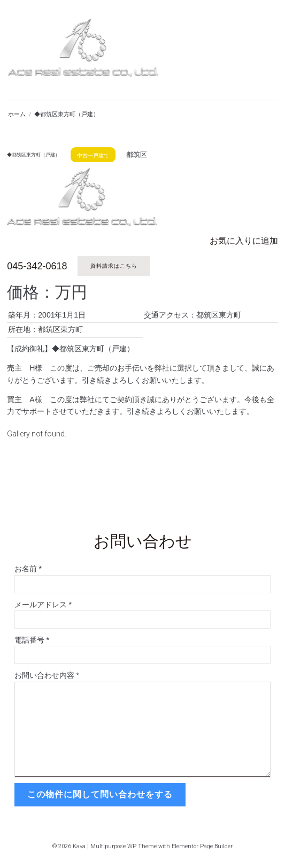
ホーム (17, 114)
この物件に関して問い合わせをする (100, 794)
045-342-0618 (37, 266)
